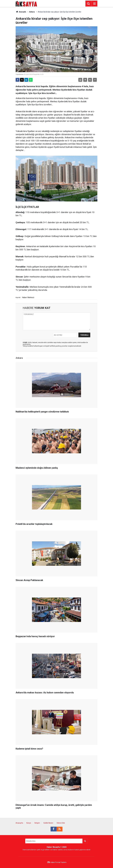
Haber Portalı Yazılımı (58, 862)
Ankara (32, 12)
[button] (85, 80)
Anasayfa (21, 12)
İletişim (37, 823)
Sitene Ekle (61, 823)
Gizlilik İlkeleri (48, 823)
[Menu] (94, 4)
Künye (29, 823)
